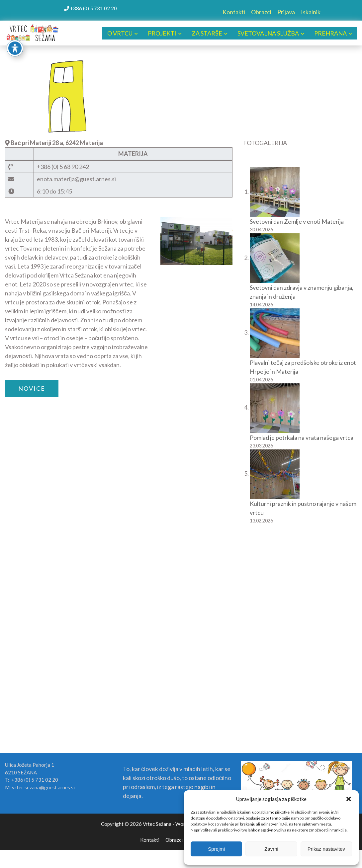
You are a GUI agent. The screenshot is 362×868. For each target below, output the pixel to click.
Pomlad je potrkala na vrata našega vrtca (302, 437)
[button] (349, 799)
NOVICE (32, 388)
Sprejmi (216, 849)
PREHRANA (330, 33)
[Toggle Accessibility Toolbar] (15, 48)
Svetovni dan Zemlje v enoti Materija (297, 221)
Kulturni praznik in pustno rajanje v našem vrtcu (303, 508)
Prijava (286, 12)
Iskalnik (311, 12)
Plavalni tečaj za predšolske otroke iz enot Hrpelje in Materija (303, 367)
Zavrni (271, 849)
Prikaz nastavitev (326, 849)
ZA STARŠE (207, 33)
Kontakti (234, 12)
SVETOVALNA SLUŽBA (268, 33)
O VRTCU (120, 33)
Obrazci (261, 12)
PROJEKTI (162, 33)
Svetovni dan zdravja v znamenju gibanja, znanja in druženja (302, 292)
